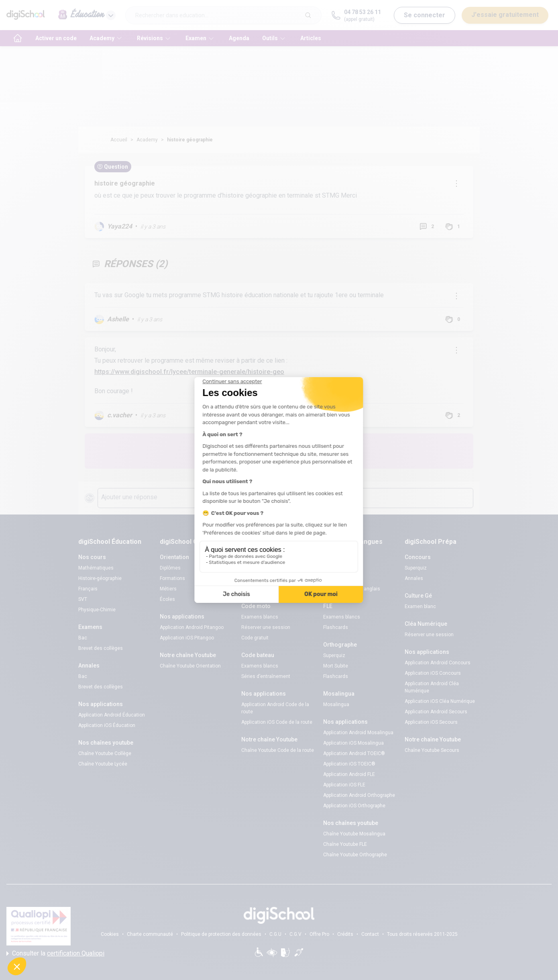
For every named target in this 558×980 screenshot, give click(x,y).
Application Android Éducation (112, 715)
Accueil (119, 140)
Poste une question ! (330, 451)
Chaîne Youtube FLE (345, 844)
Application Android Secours (436, 712)
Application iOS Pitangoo (187, 638)
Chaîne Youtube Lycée (103, 764)
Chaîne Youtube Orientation (190, 666)
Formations (172, 578)
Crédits (345, 934)
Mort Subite (336, 666)
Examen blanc (420, 606)
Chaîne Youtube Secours (432, 750)
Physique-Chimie (97, 610)
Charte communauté (150, 934)
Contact (370, 934)
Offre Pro (319, 934)
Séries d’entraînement (266, 676)
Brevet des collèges (101, 648)
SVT (83, 599)
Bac (83, 638)
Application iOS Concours (433, 673)
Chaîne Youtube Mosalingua (354, 834)
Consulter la (55, 953)
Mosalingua (336, 704)
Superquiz (334, 655)
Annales (414, 578)
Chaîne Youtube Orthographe (355, 855)
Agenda (239, 38)
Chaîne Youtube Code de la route (278, 750)
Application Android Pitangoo (192, 627)
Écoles (167, 599)
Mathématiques (96, 568)
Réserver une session (266, 578)
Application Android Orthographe (359, 795)
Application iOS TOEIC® (349, 764)
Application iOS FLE (344, 785)
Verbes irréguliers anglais (352, 589)
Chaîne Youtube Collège (105, 753)
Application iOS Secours (431, 722)
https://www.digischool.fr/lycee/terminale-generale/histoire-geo (189, 372)
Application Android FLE (349, 774)
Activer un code (56, 38)
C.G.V (295, 934)
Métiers (168, 589)
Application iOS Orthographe (354, 806)
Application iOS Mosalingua (353, 743)
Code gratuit (255, 589)
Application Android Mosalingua (358, 733)
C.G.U (275, 934)
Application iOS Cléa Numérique (440, 701)
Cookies (110, 934)
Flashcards (336, 627)
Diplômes (170, 568)
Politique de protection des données (221, 934)
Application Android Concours (438, 663)
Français (88, 589)
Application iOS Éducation (107, 725)
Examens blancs (260, 568)
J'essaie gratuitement (505, 15)
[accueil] (18, 38)
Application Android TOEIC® (354, 753)
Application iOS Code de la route (277, 722)
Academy (147, 140)
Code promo (337, 578)
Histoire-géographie (100, 578)
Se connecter (425, 15)
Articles (311, 38)
